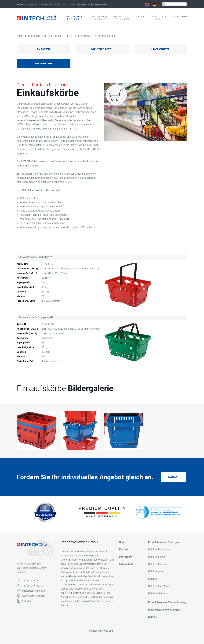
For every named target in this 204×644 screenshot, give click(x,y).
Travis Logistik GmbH (158, 18)
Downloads (60, 5)
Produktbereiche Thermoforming (167, 602)
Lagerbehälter (160, 49)
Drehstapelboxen (102, 49)
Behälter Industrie (158, 564)
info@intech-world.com (34, 591)
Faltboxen (44, 49)
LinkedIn (27, 601)
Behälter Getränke (158, 593)
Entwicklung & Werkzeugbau (122, 18)
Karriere (45, 5)
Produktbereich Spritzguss (73, 18)
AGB (72, 5)
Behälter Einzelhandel (79, 36)
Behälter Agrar (156, 571)
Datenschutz (101, 5)
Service (140, 17)
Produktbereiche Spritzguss (164, 542)
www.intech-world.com (34, 596)
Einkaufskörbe (107, 36)
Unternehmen (180, 17)
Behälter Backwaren (159, 549)
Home (20, 5)
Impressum (84, 5)
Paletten (153, 579)
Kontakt (31, 5)
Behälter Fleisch (157, 557)
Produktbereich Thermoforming (98, 18)
